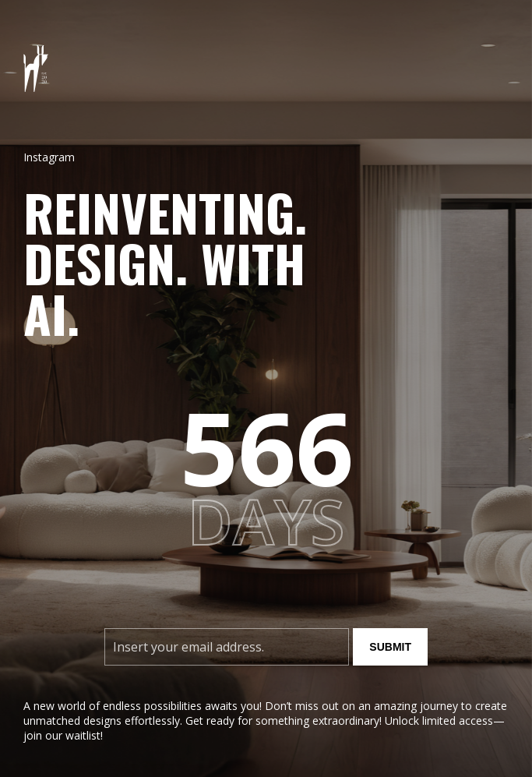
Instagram (49, 157)
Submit (390, 647)
